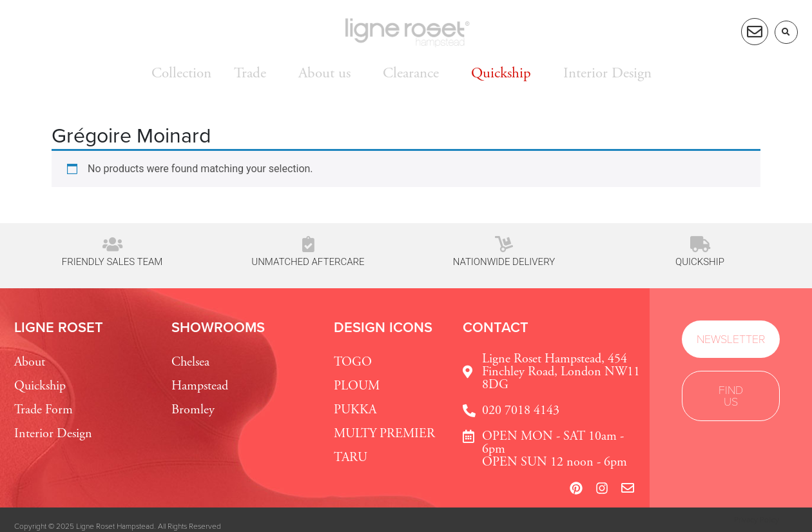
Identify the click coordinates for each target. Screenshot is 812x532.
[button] (786, 32)
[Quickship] (700, 244)
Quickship (700, 262)
